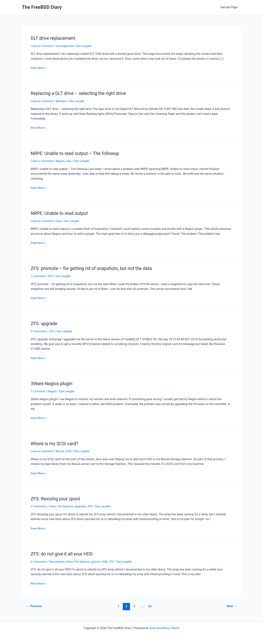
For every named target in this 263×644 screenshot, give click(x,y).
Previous (35, 606)
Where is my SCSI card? (56, 444)
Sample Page (230, 7)
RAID (108, 562)
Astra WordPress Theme (164, 628)
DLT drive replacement (54, 38)
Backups (62, 101)
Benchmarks (58, 562)
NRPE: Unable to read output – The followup (77, 153)
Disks (54, 506)
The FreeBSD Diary (42, 7)
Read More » (39, 68)
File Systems (67, 506)
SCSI (70, 451)
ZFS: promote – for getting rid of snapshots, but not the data (94, 268)
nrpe (70, 161)
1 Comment (38, 276)
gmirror (99, 562)
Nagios (61, 161)
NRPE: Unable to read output (61, 213)
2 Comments (39, 331)
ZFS (51, 276)
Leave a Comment (42, 46)
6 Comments (39, 562)
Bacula (61, 451)
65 (150, 606)
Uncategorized (66, 46)
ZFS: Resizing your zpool (56, 499)
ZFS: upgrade (45, 323)
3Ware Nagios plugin (53, 384)
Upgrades (83, 506)
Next (231, 606)
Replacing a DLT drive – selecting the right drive (80, 93)
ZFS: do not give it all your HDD (63, 554)
